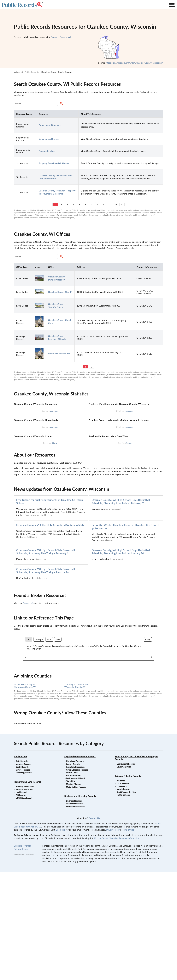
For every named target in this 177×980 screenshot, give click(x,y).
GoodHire (60, 938)
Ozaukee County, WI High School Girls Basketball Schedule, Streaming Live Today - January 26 (46, 679)
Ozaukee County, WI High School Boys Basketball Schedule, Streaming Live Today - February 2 (121, 610)
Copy (148, 748)
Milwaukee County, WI (25, 792)
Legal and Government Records (80, 865)
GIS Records (21, 903)
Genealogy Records (24, 881)
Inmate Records (123, 897)
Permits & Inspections (76, 875)
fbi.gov (54, 551)
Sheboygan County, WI (25, 795)
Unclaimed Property (75, 869)
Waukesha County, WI (75, 795)
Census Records (73, 872)
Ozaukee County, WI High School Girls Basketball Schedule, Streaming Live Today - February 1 (46, 660)
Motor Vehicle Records (76, 895)
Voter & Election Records (77, 878)
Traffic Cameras (123, 903)
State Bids (71, 889)
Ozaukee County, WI (61, 37)
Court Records (123, 892)
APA (58, 748)
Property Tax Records (25, 895)
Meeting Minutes (74, 892)
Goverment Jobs (124, 875)
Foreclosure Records (25, 898)
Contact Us (28, 711)
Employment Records (126, 872)
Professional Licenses (75, 915)
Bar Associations (73, 884)
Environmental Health (76, 886)
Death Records (22, 875)
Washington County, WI (76, 792)
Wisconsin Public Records (26, 72)
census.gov (54, 447)
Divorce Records (23, 878)
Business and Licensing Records (80, 904)
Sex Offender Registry (126, 900)
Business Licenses (74, 909)
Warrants (121, 889)
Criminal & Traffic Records (128, 884)
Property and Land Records (27, 890)
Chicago (39, 748)
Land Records (21, 900)
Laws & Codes (72, 881)
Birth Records (22, 869)
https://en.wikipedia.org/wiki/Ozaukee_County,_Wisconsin (135, 63)
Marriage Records (23, 872)
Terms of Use (128, 938)
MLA (49, 748)
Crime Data (122, 894)
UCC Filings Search (24, 906)
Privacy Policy (113, 938)
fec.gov (129, 551)
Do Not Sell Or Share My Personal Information (117, 946)
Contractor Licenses (75, 912)
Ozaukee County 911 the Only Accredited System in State (50, 633)
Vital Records (21, 865)
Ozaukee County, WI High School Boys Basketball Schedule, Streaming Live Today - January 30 (121, 660)
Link (29, 748)
